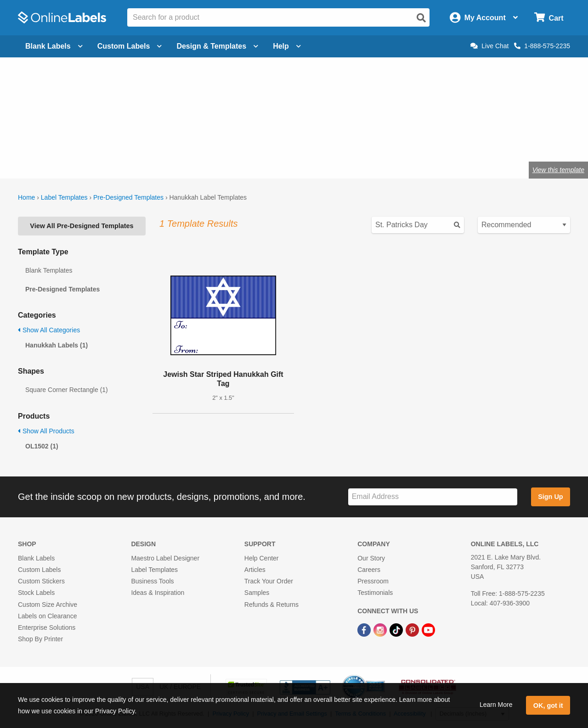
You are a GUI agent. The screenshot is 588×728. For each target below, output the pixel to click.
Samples (257, 593)
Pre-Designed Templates (128, 197)
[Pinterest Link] (413, 629)
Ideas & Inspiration (158, 593)
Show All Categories (49, 330)
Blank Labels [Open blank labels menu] (54, 46)
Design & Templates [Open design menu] (217, 46)
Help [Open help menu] (287, 46)
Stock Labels (36, 593)
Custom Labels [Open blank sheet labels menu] (130, 46)
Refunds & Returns (271, 605)
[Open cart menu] (549, 18)
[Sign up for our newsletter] (433, 497)
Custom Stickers (41, 581)
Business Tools (152, 581)
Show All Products (46, 431)
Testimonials (375, 593)
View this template (558, 170)
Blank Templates (49, 270)
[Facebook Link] (365, 629)
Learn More (496, 705)
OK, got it (548, 706)
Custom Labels (39, 570)
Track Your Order (269, 581)
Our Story (371, 558)
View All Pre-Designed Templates (82, 226)
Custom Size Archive (48, 605)
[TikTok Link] (397, 629)
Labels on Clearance (47, 616)
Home (26, 197)
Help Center (262, 558)
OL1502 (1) (42, 446)
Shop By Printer (40, 639)
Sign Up (550, 497)
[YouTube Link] (428, 629)
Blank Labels (36, 558)
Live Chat (489, 46)
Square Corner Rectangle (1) (67, 390)
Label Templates (64, 197)
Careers (369, 570)
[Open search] (421, 18)
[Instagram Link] (381, 629)
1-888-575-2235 (542, 46)
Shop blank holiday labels (177, 140)
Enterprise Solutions (47, 627)
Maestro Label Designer (165, 558)
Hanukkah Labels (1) (57, 345)
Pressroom (373, 581)
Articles (255, 570)
